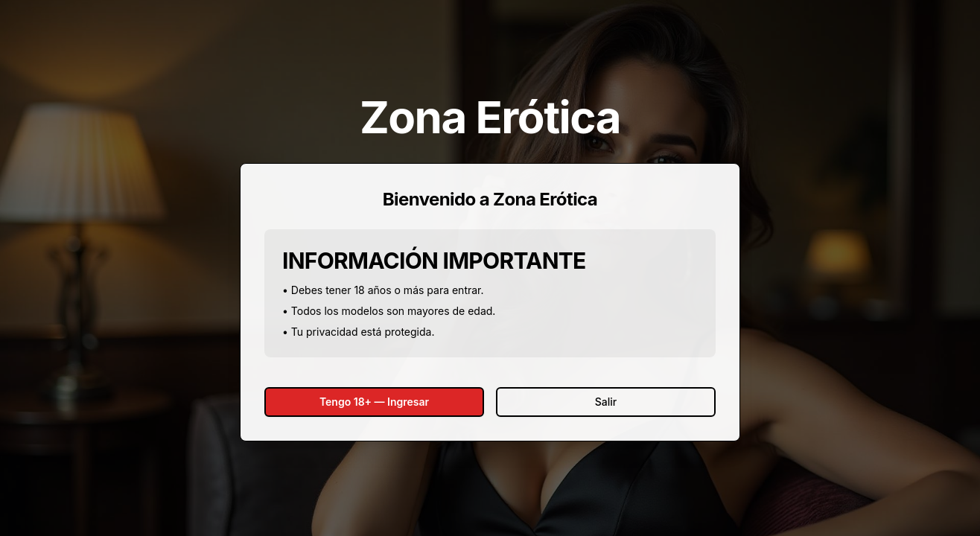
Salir (606, 402)
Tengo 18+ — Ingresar (374, 402)
